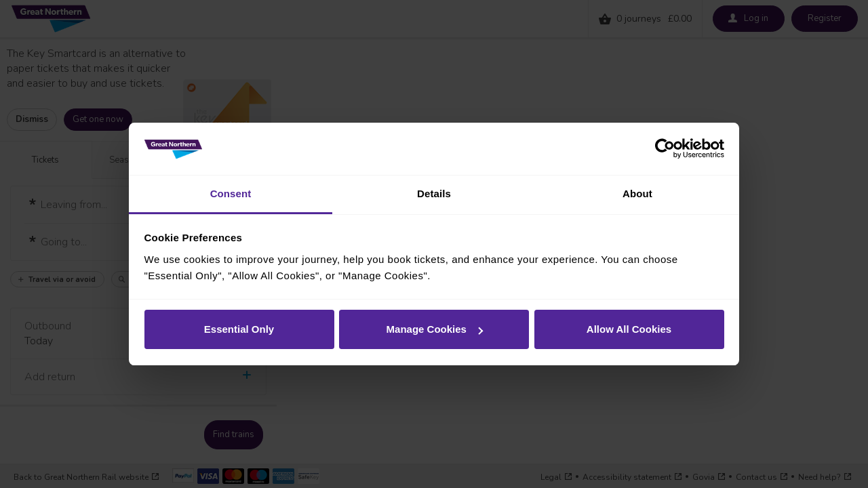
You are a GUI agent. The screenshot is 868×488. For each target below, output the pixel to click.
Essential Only (239, 329)
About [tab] (637, 194)
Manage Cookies (435, 329)
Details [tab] (434, 194)
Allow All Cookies (629, 329)
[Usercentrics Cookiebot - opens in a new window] (665, 148)
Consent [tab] (231, 194)
